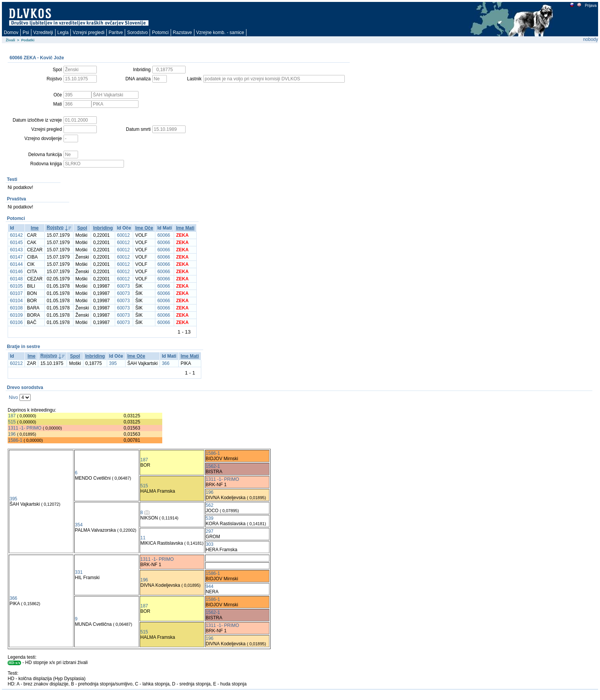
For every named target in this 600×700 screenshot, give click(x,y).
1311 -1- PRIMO (25, 428)
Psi (26, 33)
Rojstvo (55, 228)
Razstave (183, 33)
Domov (11, 33)
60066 (164, 235)
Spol (82, 228)
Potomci (160, 33)
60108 (16, 308)
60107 (16, 293)
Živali (11, 40)
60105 (16, 286)
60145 (16, 243)
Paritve (116, 33)
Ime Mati (185, 228)
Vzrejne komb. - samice (220, 33)
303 (210, 544)
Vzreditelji (43, 33)
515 (12, 422)
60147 (16, 257)
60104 (16, 301)
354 (79, 525)
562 (210, 505)
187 (12, 416)
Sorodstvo (137, 33)
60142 (16, 235)
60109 (16, 315)
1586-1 (15, 440)
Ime (35, 228)
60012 (123, 235)
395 (113, 363)
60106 (16, 322)
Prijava (590, 6)
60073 (123, 286)
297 (210, 531)
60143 (16, 250)
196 (12, 434)
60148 (16, 279)
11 (143, 538)
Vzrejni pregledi (89, 33)
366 (166, 363)
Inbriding (103, 228)
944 (210, 586)
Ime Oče (144, 228)
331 (79, 572)
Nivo (13, 397)
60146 (16, 272)
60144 (16, 264)
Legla (63, 33)
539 (210, 518)
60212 (16, 363)
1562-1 (213, 466)
